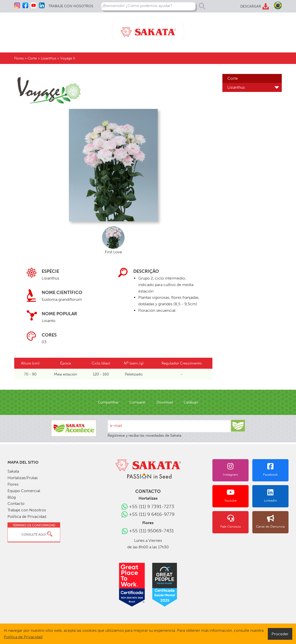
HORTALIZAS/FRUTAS (57, 29)
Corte (232, 78)
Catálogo (188, 402)
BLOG (249, 29)
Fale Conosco (236, 522)
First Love (113, 240)
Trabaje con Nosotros (25, 510)
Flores (19, 58)
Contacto (15, 503)
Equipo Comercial (22, 491)
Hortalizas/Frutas (21, 478)
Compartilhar (111, 402)
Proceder (281, 634)
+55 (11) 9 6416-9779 (152, 514)
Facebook (272, 470)
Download (163, 402)
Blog (11, 497)
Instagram (236, 470)
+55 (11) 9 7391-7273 (152, 506)
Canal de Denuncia (272, 522)
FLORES (91, 29)
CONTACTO (271, 29)
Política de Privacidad (25, 516)
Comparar (138, 402)
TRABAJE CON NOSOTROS (70, 6)
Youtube (236, 496)
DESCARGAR (250, 6)
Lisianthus (236, 87)
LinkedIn (272, 496)
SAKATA (22, 29)
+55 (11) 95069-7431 (151, 531)
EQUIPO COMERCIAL (218, 29)
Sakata (13, 471)
